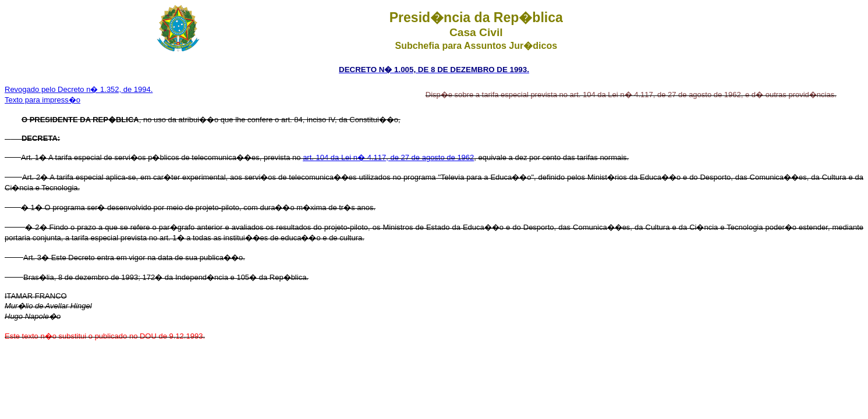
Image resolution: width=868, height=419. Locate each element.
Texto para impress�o (42, 100)
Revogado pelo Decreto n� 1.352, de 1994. (79, 89)
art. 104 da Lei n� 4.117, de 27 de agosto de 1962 (388, 157)
